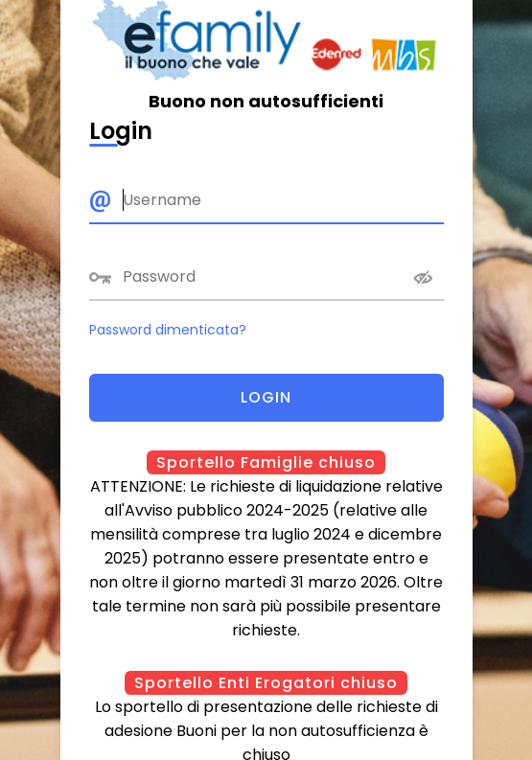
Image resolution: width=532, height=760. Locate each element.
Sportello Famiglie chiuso (266, 462)
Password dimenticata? (168, 330)
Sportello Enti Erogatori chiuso (266, 683)
